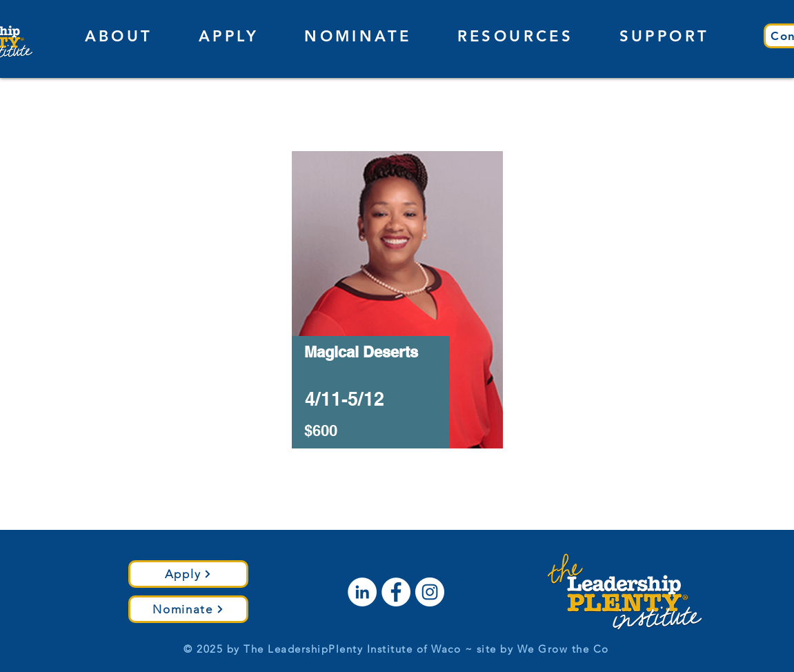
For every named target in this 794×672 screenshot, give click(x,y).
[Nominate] (188, 609)
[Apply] (188, 574)
